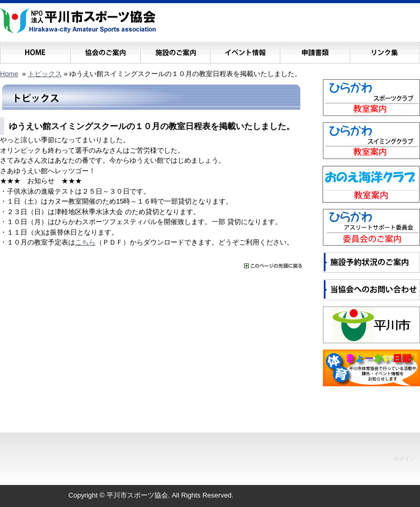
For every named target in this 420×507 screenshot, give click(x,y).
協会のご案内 (105, 50)
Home (9, 74)
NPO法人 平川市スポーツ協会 (78, 21)
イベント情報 (245, 50)
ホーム (35, 50)
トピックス (45, 74)
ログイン (404, 458)
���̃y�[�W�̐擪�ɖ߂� (273, 266)
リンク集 (385, 50)
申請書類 (315, 50)
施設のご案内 (175, 50)
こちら (85, 242)
